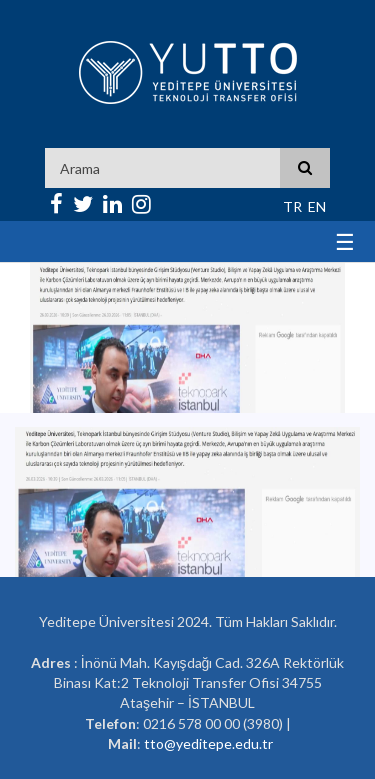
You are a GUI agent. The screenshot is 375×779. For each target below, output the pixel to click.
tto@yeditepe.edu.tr (208, 743)
